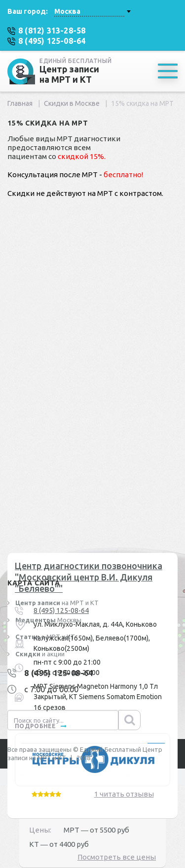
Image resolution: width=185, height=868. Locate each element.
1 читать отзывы (124, 794)
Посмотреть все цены (117, 857)
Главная (20, 103)
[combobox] (92, 11)
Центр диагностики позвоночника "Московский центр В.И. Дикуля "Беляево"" (89, 577)
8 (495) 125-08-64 (61, 611)
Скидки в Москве (72, 103)
